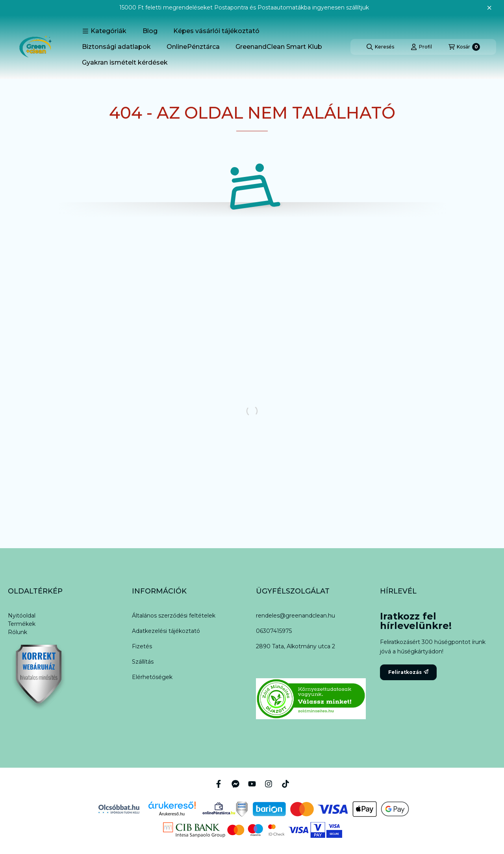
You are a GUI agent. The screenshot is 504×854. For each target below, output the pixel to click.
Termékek (22, 624)
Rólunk (18, 632)
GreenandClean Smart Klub (279, 47)
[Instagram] (269, 784)
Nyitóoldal (22, 616)
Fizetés (142, 646)
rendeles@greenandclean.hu (296, 616)
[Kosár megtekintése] (464, 47)
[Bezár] (489, 8)
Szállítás (143, 662)
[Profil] (421, 47)
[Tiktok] (285, 784)
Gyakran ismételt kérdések (125, 62)
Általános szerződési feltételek (174, 616)
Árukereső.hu (172, 814)
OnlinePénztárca (193, 47)
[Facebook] (219, 784)
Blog (150, 31)
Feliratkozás (408, 672)
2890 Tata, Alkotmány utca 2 (296, 646)
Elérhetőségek (152, 677)
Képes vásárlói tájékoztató (216, 31)
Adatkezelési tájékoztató (166, 631)
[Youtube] (252, 784)
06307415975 (274, 631)
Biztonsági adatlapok (116, 47)
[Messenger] (235, 784)
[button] (104, 31)
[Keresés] (380, 47)
